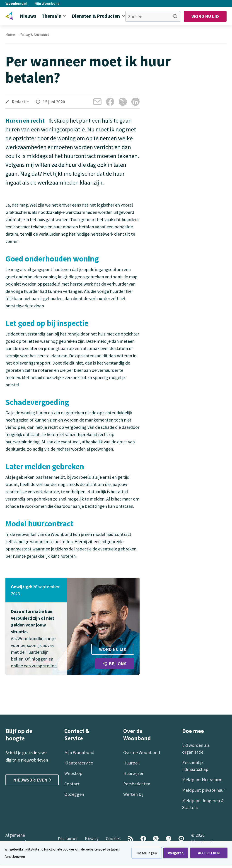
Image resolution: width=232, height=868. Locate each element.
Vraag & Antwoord (35, 35)
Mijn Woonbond (47, 3)
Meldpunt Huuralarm (202, 780)
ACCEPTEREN (209, 853)
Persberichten (137, 784)
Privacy (92, 838)
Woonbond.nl (16, 3)
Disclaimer (68, 838)
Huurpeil (132, 763)
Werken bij (133, 794)
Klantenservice (79, 763)
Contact (72, 784)
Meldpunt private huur (204, 790)
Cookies (113, 838)
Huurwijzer (133, 773)
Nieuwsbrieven (32, 780)
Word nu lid (205, 16)
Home (10, 35)
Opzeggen (74, 794)
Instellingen (147, 853)
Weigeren (176, 853)
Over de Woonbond (142, 752)
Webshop (73, 773)
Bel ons (115, 664)
